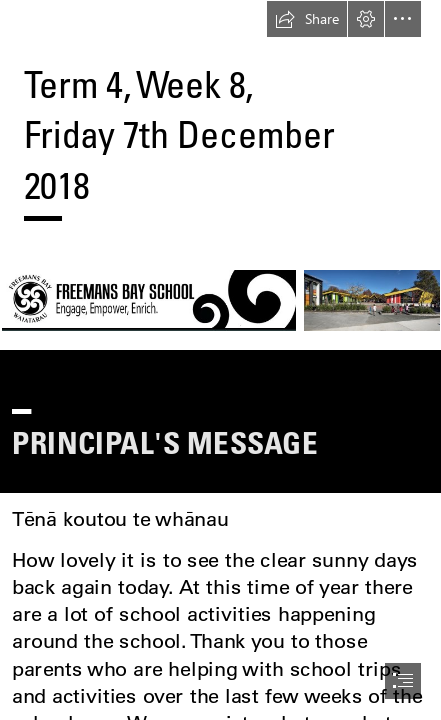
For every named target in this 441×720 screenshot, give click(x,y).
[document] (220, 360)
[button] (307, 19)
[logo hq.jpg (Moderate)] (220, 300)
